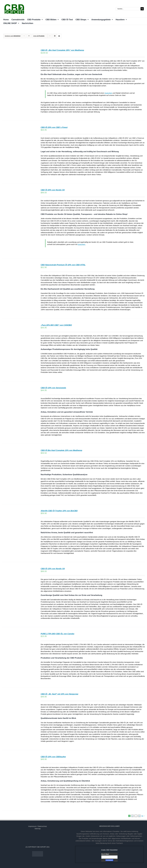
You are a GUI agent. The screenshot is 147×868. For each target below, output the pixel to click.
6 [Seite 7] (139, 816)
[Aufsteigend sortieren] (29, 36)
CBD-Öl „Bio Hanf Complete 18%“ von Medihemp (62, 50)
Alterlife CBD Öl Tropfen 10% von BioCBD (59, 511)
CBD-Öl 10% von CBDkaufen (53, 757)
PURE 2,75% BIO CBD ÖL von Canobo (58, 634)
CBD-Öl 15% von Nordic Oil (53, 569)
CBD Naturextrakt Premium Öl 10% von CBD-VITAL (63, 265)
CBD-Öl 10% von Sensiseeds (53, 388)
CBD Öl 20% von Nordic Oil (53, 190)
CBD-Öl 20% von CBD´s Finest (54, 127)
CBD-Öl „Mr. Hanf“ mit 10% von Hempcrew (60, 694)
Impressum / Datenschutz (38, 826)
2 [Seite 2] (133, 816)
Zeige (39, 36)
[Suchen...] (128, 9)
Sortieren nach (13, 36)
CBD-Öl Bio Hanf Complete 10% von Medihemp (61, 450)
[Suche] (142, 9)
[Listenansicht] (59, 36)
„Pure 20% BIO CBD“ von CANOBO (56, 325)
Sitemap (38, 829)
